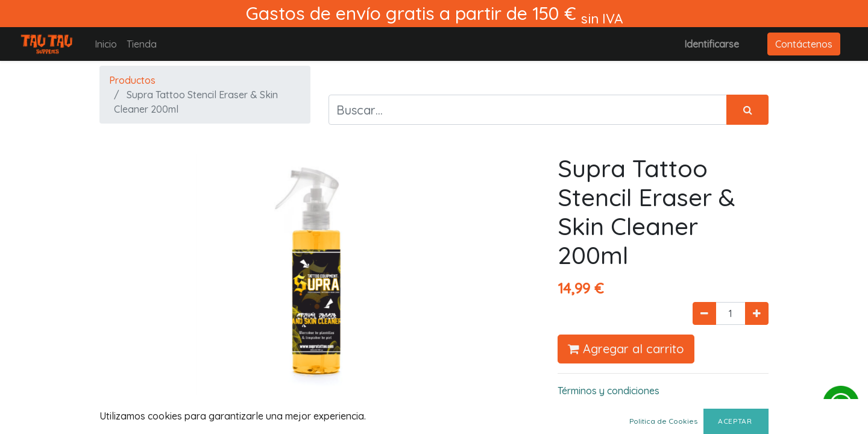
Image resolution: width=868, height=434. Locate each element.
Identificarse (712, 44)
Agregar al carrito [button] (626, 349)
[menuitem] (106, 44)
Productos (132, 80)
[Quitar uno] (704, 313)
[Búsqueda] (747, 110)
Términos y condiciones (609, 391)
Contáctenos (804, 44)
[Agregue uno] (757, 313)
